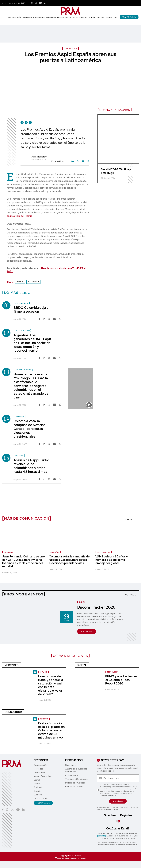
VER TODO (131, 519)
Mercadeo (27, 17)
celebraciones (104, 552)
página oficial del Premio (19, 216)
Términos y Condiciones (77, 779)
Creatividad (33, 282)
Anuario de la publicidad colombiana (76, 770)
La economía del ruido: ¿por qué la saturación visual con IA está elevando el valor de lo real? (51, 685)
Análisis (43, 672)
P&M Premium (129, 17)
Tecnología (112, 672)
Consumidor (39, 17)
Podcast (83, 17)
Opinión (92, 17)
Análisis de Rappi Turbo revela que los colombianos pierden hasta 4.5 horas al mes (31, 466)
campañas (55, 552)
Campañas (8, 552)
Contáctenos (72, 775)
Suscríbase (70, 765)
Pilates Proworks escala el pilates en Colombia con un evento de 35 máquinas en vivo (51, 730)
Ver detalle (87, 631)
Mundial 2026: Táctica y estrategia (116, 171)
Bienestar (44, 719)
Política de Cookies (74, 787)
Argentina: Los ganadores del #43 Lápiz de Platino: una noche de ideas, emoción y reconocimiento (32, 343)
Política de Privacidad (75, 783)
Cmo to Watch (112, 17)
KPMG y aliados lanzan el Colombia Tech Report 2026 (121, 680)
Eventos (101, 17)
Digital (68, 17)
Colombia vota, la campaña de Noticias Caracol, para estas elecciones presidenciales (29, 429)
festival (20, 282)
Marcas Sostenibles (55, 17)
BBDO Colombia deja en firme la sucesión (32, 310)
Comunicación (15, 17)
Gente (75, 17)
